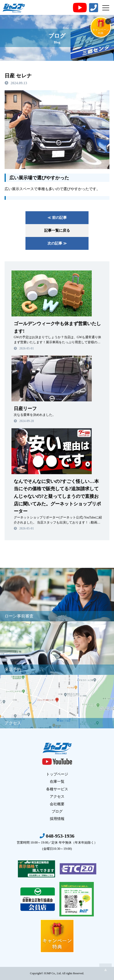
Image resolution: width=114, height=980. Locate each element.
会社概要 (57, 804)
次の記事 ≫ (57, 243)
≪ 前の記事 (57, 218)
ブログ (57, 811)
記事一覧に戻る (57, 230)
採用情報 (57, 819)
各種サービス (57, 789)
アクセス (57, 796)
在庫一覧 (57, 781)
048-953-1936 (57, 842)
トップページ (57, 774)
